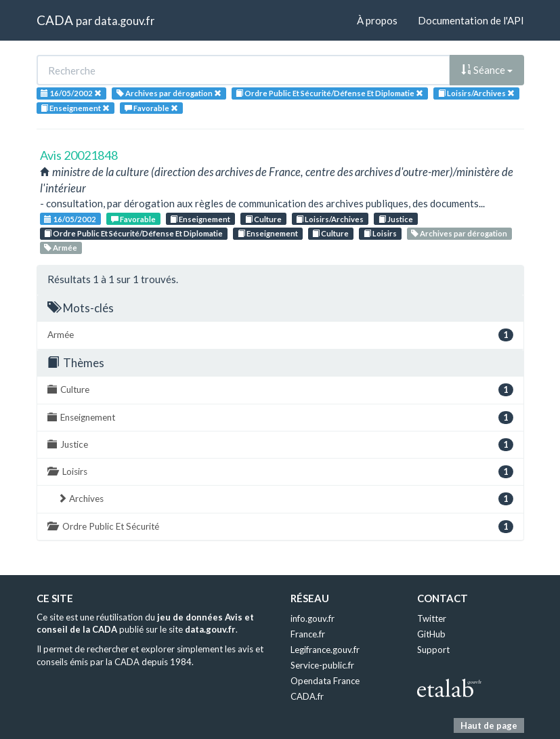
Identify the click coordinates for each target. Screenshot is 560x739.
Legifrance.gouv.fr (325, 650)
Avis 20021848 (79, 155)
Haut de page (489, 725)
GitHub (431, 634)
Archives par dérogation (459, 233)
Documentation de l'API (471, 20)
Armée (61, 248)
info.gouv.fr (313, 618)
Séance (487, 70)
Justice (396, 219)
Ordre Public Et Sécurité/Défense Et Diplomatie (133, 233)
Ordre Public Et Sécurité (280, 527)
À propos (377, 20)
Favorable (133, 219)
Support (433, 650)
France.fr (308, 634)
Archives (285, 499)
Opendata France (325, 681)
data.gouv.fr (124, 21)
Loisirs (380, 233)
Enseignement (200, 219)
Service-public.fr (322, 665)
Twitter (432, 618)
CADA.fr (307, 696)
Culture (263, 219)
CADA (55, 20)
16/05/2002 (70, 219)
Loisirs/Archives (330, 219)
